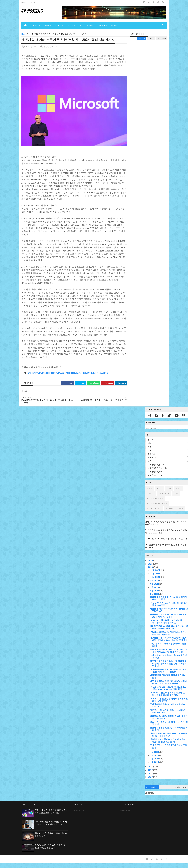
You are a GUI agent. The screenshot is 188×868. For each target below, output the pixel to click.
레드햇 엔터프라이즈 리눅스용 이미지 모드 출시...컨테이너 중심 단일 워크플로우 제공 (168, 669)
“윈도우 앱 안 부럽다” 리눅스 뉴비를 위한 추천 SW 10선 (169, 717)
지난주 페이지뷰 (152, 793)
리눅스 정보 (71, 25)
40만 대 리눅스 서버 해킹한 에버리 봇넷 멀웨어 (168, 650)
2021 (151, 779)
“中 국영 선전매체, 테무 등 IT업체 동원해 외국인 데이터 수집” (168, 740)
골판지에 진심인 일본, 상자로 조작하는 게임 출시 (169, 734)
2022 (151, 775)
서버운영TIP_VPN (155, 477)
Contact (34, 2)
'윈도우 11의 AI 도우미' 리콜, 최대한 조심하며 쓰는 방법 (169, 609)
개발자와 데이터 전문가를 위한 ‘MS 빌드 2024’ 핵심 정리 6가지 (168, 621)
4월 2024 (155, 757)
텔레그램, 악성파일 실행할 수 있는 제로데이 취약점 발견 (169, 723)
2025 (151, 569)
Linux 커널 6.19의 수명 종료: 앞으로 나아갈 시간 (166, 544)
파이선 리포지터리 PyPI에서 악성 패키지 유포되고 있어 (168, 604)
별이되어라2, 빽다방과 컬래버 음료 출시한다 (168, 682)
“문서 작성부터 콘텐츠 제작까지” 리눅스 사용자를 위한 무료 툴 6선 (168, 746)
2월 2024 (155, 764)
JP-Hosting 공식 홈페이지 (41, 25)
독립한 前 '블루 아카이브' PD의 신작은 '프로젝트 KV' (169, 615)
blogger (141, 38)
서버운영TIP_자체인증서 (158, 473)
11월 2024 (155, 579)
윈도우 (151, 445)
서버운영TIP (153, 463)
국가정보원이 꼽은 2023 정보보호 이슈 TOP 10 (167, 711)
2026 (151, 566)
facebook (161, 38)
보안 (150, 466)
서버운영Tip (101, 25)
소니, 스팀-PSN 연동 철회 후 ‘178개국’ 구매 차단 (169, 662)
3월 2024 (155, 761)
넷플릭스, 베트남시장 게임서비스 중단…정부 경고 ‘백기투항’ (168, 639)
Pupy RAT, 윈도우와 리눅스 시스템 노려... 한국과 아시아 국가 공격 (167, 627)
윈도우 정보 (59, 25)
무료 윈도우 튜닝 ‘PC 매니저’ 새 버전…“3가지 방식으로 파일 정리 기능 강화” (168, 656)
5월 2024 (155, 599)
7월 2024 (155, 593)
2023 (151, 772)
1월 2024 (155, 768)
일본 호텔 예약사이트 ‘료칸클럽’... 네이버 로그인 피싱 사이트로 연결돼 (168, 688)
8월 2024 (155, 589)
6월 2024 (155, 596)
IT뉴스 (81, 25)
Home (25, 2)
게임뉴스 (90, 25)
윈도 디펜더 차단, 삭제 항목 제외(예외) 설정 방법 (169, 728)
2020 (151, 782)
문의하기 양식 (181, 793)
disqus (151, 38)
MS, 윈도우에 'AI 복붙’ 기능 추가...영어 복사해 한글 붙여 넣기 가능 (169, 633)
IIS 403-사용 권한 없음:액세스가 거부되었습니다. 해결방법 (169, 705)
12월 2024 (155, 576)
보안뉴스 (114, 25)
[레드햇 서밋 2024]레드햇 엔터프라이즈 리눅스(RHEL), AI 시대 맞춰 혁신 (168, 693)
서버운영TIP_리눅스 (156, 481)
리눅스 (151, 456)
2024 (151, 573)
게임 (150, 452)
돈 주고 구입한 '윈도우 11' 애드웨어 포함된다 (168, 752)
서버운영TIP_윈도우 (156, 470)
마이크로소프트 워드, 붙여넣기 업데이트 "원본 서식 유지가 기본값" (168, 676)
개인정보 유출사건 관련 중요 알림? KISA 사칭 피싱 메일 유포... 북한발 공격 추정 (169, 644)
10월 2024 (155, 582)
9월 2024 (155, 586)
